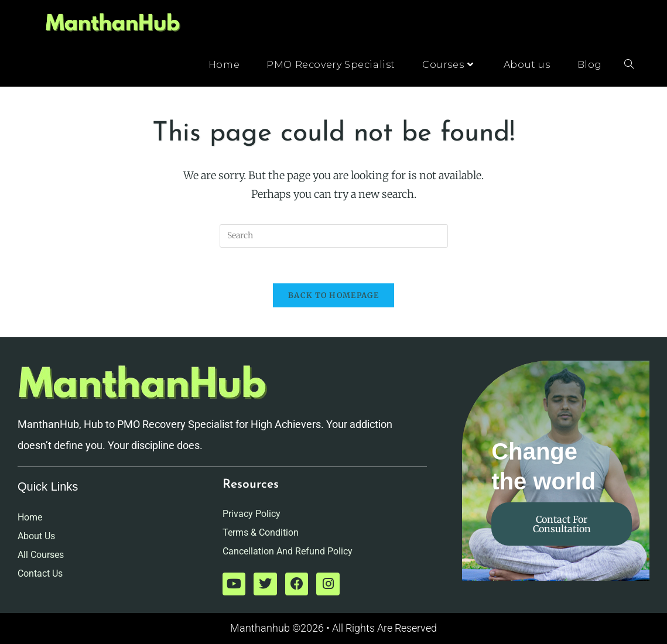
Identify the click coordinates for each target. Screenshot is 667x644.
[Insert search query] (334, 236)
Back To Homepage (333, 295)
